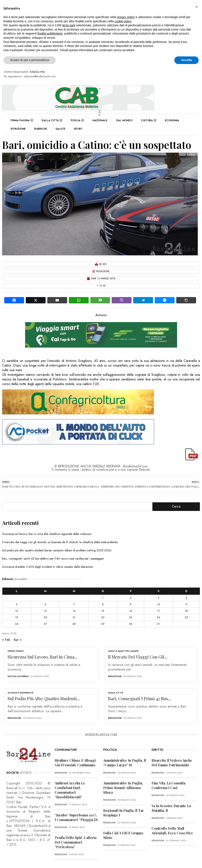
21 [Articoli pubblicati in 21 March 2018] (74, 617)
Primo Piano (16, 651)
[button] (197, 7)
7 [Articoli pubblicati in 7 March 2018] (74, 604)
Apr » (18, 640)
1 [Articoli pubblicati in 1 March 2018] (103, 598)
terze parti (69, 25)
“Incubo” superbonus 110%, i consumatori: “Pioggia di (76, 817)
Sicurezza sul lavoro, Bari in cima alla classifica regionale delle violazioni (47, 534)
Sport (78, 129)
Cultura (149, 120)
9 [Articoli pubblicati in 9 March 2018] (131, 604)
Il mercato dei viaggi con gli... (138, 657)
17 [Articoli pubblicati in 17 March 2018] (158, 611)
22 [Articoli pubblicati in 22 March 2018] (103, 617)
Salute (60, 129)
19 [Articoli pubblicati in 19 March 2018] (17, 617)
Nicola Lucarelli (18, 676)
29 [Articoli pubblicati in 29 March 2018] (103, 624)
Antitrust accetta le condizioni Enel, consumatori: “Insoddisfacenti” (70, 790)
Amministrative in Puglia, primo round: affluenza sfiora (123, 788)
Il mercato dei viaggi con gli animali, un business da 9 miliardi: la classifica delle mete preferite (60, 542)
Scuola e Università (20, 693)
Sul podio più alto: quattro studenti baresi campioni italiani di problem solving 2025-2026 (57, 550)
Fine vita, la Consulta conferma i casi (168, 785)
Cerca (176, 506)
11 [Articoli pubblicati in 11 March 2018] (186, 604)
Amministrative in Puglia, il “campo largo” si (125, 763)
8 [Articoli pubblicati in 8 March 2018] (103, 604)
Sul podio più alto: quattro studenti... (44, 698)
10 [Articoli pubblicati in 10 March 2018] (159, 604)
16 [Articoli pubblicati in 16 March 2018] (131, 611)
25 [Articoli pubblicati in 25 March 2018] (186, 617)
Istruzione (18, 129)
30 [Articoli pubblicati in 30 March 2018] (131, 624)
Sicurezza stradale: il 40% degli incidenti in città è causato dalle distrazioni (48, 567)
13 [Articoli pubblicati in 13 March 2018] (45, 611)
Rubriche (41, 129)
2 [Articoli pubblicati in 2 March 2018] (131, 598)
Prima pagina (22, 120)
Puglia (77, 120)
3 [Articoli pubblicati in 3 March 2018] (158, 598)
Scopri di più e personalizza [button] (30, 60)
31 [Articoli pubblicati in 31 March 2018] (158, 624)
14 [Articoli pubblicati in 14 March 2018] (74, 611)
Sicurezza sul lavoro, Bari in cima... (43, 657)
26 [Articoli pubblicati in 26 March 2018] (17, 624)
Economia (172, 120)
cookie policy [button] (123, 21)
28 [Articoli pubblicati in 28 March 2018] (74, 624)
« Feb (6, 640)
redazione (115, 676)
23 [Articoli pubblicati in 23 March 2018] (131, 617)
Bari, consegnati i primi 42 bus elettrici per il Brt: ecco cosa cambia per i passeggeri (53, 559)
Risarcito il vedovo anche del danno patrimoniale (172, 763)
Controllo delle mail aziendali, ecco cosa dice (172, 831)
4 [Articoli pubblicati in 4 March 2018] (186, 598)
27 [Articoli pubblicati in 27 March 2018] (45, 624)
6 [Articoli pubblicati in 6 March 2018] (45, 604)
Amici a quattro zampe (123, 651)
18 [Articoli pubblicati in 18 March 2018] (186, 611)
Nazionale (100, 120)
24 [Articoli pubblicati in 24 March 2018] (159, 617)
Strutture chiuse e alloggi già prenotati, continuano (75, 763)
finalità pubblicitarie (50, 33)
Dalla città (52, 120)
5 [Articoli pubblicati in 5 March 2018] (17, 604)
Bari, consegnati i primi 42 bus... (140, 698)
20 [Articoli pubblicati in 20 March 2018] (45, 617)
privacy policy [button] (126, 17)
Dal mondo (124, 120)
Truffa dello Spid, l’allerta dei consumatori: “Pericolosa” (76, 842)
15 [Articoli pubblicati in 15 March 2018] (103, 611)
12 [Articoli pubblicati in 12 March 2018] (17, 611)
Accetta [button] (186, 60)
